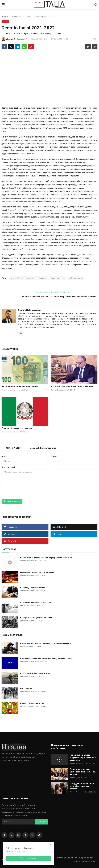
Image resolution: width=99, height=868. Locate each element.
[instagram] (18, 835)
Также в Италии (60, 292)
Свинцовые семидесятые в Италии (36, 618)
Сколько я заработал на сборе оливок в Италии (74, 297)
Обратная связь (87, 858)
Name (4, 456)
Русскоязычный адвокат (37, 278)
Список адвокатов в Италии (33, 588)
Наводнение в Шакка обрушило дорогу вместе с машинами (47, 558)
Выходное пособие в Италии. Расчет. (20, 386)
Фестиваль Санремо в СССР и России (37, 573)
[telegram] (25, 835)
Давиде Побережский (29, 310)
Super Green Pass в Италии (35, 297)
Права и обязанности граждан (17, 428)
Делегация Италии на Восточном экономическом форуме (83, 772)
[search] (96, 5)
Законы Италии (58, 278)
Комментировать (12, 501)
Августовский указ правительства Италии (72, 386)
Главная (5, 17)
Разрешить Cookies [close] (28, 858)
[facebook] (5, 835)
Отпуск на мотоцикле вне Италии (35, 673)
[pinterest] (32, 835)
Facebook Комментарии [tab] (42, 448)
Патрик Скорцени (8, 390)
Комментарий (9, 467)
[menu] (3, 5)
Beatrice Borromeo (27, 605)
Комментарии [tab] (13, 448)
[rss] (39, 835)
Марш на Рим (26, 688)
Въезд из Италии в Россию (32, 703)
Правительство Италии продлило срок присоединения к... (46, 644)
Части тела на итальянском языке (36, 603)
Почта (54, 456)
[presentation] (21, 492)
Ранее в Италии (39, 292)
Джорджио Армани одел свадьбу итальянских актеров (82, 786)
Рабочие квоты (75, 278)
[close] (51, 845)
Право (28, 17)
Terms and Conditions (66, 858)
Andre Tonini (25, 646)
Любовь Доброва (27, 706)
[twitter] (11, 835)
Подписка (42, 822)
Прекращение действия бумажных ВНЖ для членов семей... (47, 658)
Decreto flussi (16, 278)
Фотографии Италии (85, 861)
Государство (16, 17)
